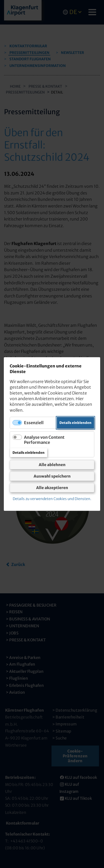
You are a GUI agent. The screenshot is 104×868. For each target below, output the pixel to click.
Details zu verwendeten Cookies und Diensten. (52, 499)
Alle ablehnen (52, 465)
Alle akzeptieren (52, 488)
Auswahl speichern (52, 476)
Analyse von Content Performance (44, 440)
